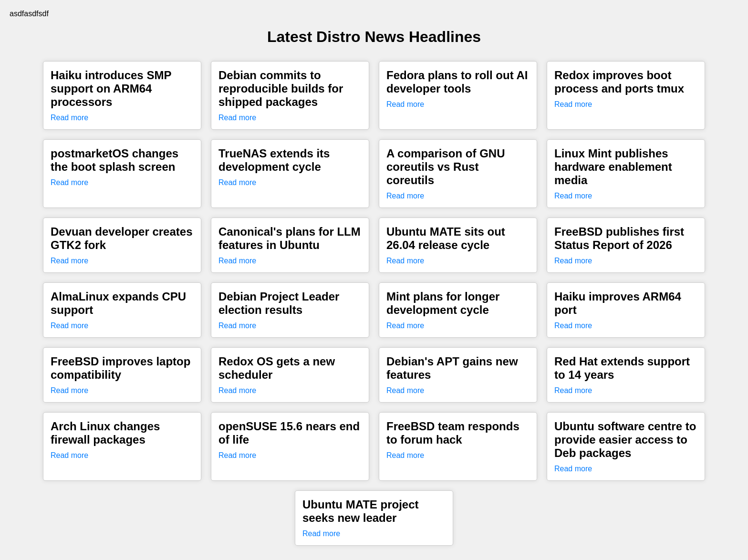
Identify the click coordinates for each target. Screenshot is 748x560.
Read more (69, 118)
